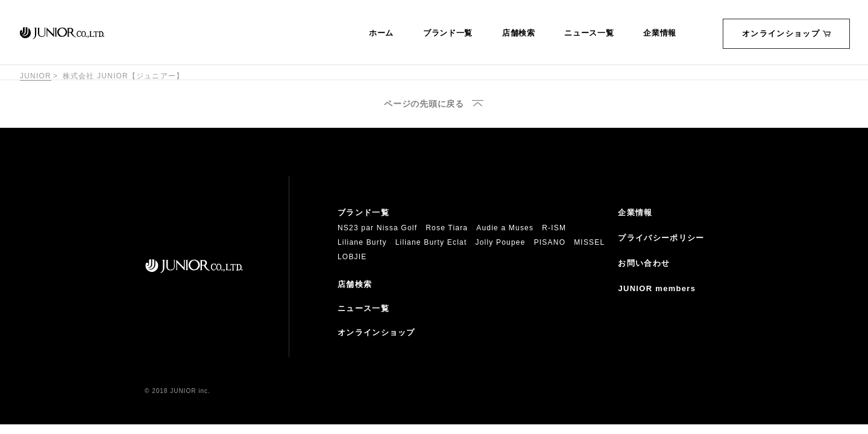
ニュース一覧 (589, 33)
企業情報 (660, 33)
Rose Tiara (447, 228)
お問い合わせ (644, 263)
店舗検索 (519, 33)
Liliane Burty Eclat (431, 242)
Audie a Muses (505, 228)
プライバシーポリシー (661, 238)
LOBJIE (352, 257)
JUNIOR (36, 76)
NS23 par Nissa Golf (377, 228)
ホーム (381, 33)
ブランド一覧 (448, 33)
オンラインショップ (786, 33)
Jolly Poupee (501, 242)
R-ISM (554, 228)
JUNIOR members (657, 288)
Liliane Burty (362, 242)
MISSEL (589, 242)
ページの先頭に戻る (424, 104)
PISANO (550, 242)
